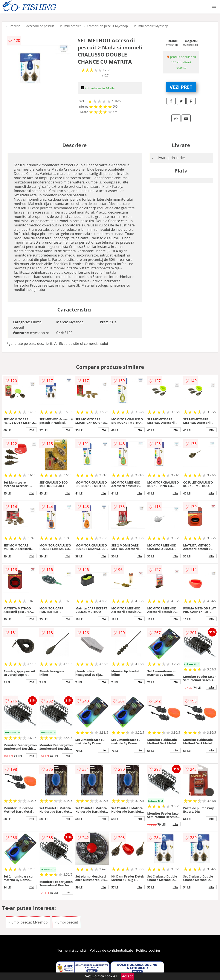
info (31, 430)
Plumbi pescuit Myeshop (151, 26)
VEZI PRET (181, 87)
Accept (127, 976)
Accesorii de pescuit (40, 26)
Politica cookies (148, 950)
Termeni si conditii (72, 950)
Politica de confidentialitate (112, 950)
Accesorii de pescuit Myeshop (107, 26)
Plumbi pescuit (70, 26)
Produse (14, 26)
